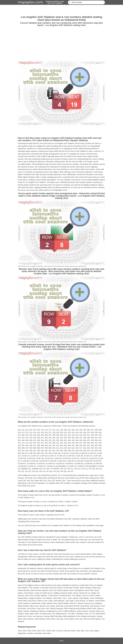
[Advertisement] (61, 10)
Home (61, 641)
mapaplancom (30, 2)
